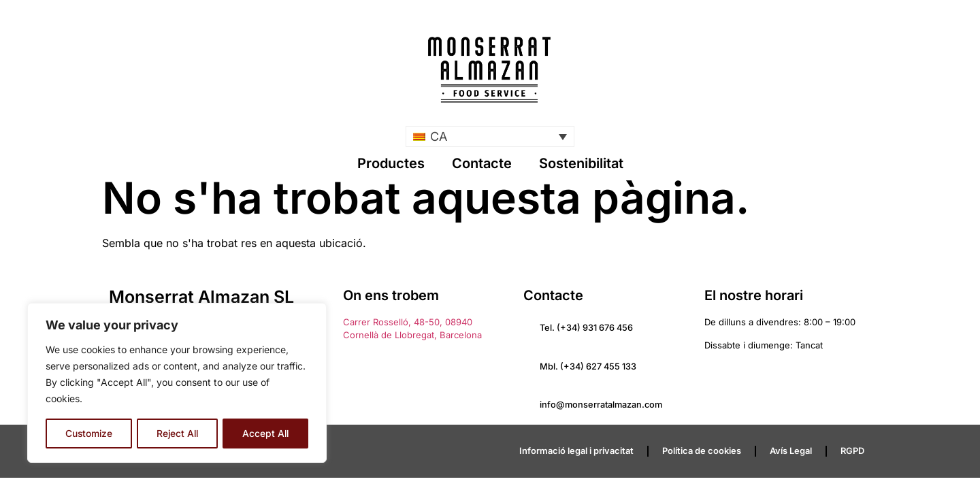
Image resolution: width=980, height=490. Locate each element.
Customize (89, 433)
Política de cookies (702, 452)
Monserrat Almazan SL (201, 297)
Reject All (178, 433)
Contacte (482, 163)
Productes (391, 163)
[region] (177, 383)
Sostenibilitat (581, 163)
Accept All (266, 433)
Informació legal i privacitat (576, 452)
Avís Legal (791, 452)
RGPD (852, 452)
